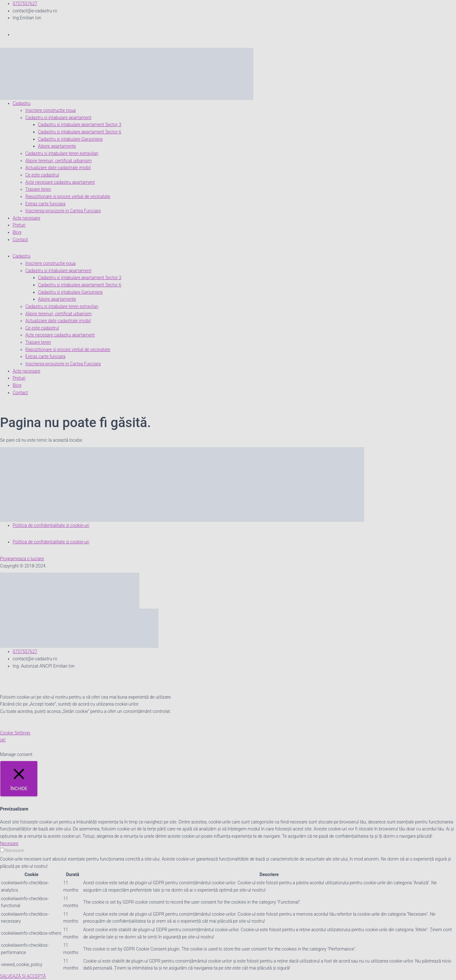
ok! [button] (3, 740)
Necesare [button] (9, 843)
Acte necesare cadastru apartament (60, 182)
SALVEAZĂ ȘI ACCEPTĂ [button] (23, 976)
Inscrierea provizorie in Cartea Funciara (63, 211)
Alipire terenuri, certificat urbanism (58, 161)
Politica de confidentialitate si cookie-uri (51, 525)
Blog (17, 232)
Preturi (19, 225)
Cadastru (22, 103)
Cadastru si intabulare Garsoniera (70, 139)
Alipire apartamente (57, 146)
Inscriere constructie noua (51, 110)
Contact (20, 240)
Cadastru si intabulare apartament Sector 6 (80, 132)
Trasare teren (38, 189)
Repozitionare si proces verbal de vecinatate (68, 196)
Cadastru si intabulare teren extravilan (62, 153)
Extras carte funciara (45, 204)
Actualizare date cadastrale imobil (58, 168)
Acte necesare (26, 218)
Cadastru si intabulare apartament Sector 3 (80, 125)
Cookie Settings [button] (15, 733)
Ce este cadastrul (42, 175)
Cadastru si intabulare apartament (58, 118)
